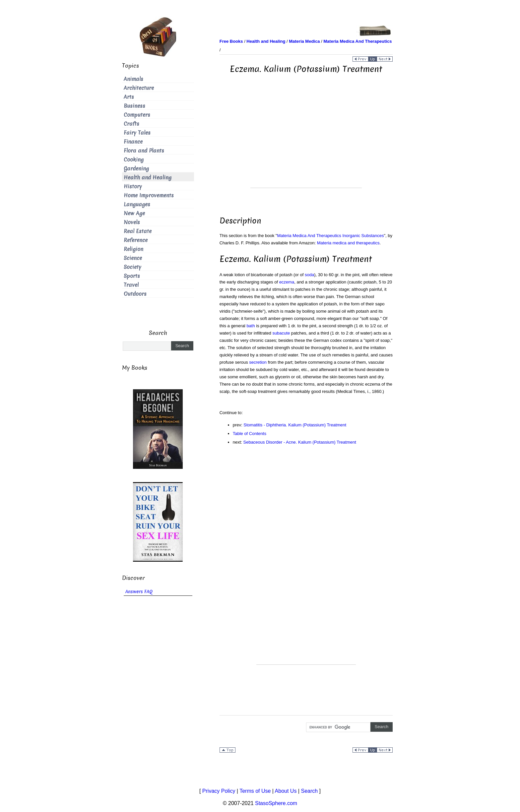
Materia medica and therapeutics (348, 243)
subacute (281, 333)
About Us (286, 791)
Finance (133, 142)
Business (134, 106)
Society (132, 267)
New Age (134, 213)
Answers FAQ (139, 592)
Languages (137, 204)
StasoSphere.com (276, 803)
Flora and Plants (144, 151)
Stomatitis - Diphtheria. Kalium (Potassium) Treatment (295, 425)
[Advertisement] (306, 141)
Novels (132, 222)
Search (309, 791)
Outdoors (135, 294)
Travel (131, 285)
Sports (132, 276)
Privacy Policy (219, 791)
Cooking (134, 160)
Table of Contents (250, 434)
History (133, 187)
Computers (137, 115)
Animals (133, 79)
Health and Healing (148, 178)
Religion (133, 249)
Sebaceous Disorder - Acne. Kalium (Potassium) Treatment (300, 442)
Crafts (131, 124)
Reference (136, 240)
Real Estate (138, 231)
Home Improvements (149, 195)
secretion (258, 362)
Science (133, 258)
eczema (287, 282)
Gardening (136, 169)
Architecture (139, 88)
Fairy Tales (137, 133)
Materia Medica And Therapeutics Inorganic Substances (330, 236)
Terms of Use (255, 791)
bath (251, 326)
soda (309, 275)
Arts (129, 97)
